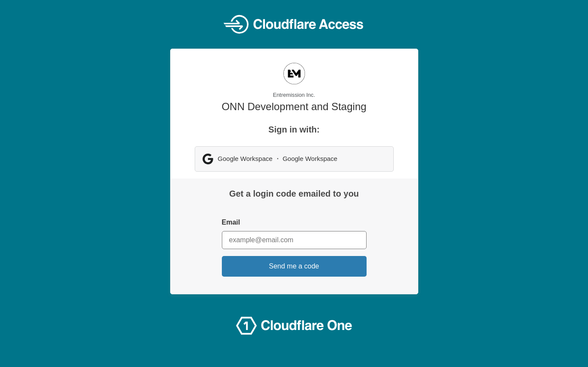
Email (231, 222)
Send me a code (294, 266)
